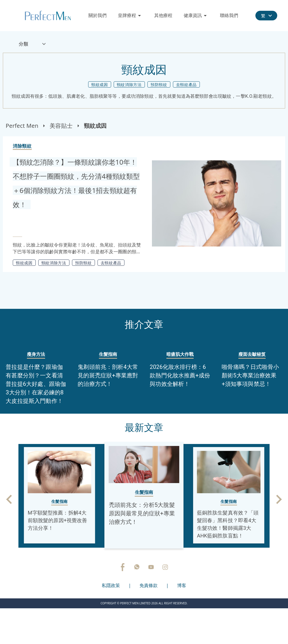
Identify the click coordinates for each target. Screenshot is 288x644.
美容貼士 (61, 126)
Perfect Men (22, 126)
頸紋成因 (95, 126)
